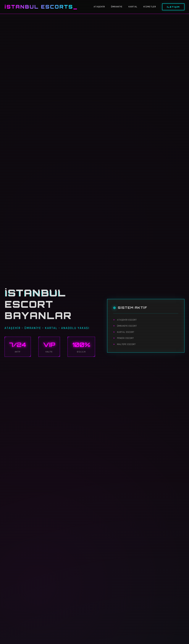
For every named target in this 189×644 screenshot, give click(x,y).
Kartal (133, 7)
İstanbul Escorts (39, 7)
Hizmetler (150, 7)
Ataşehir (99, 7)
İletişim (173, 7)
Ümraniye (117, 7)
